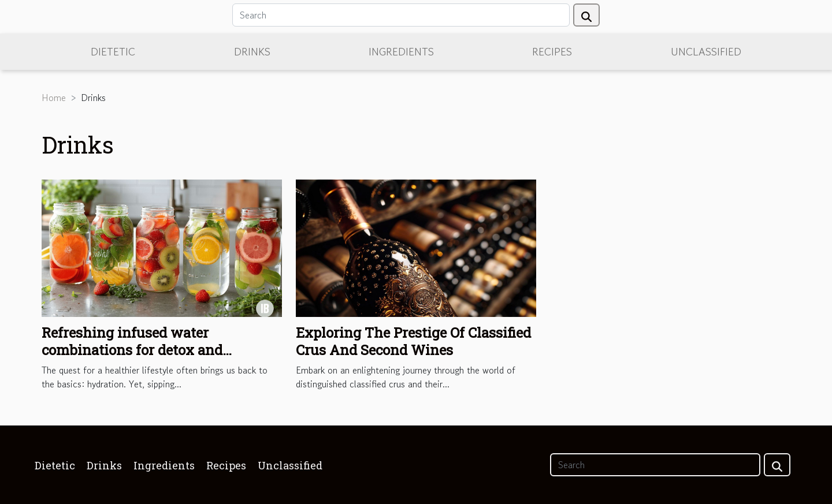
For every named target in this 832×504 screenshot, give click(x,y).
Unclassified (706, 51)
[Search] (401, 15)
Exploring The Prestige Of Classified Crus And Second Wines (413, 341)
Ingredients (401, 51)
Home (54, 98)
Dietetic (113, 51)
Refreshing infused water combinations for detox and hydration (132, 350)
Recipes (552, 51)
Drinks (252, 51)
